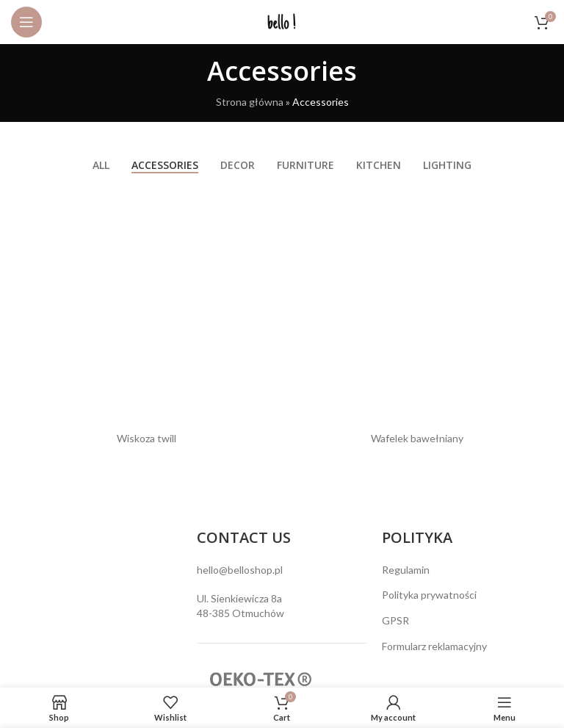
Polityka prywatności (429, 595)
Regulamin (406, 570)
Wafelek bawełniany (417, 438)
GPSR (395, 620)
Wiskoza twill (147, 438)
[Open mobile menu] (26, 22)
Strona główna (250, 102)
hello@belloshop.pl (240, 570)
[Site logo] (282, 21)
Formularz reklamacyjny (434, 646)
